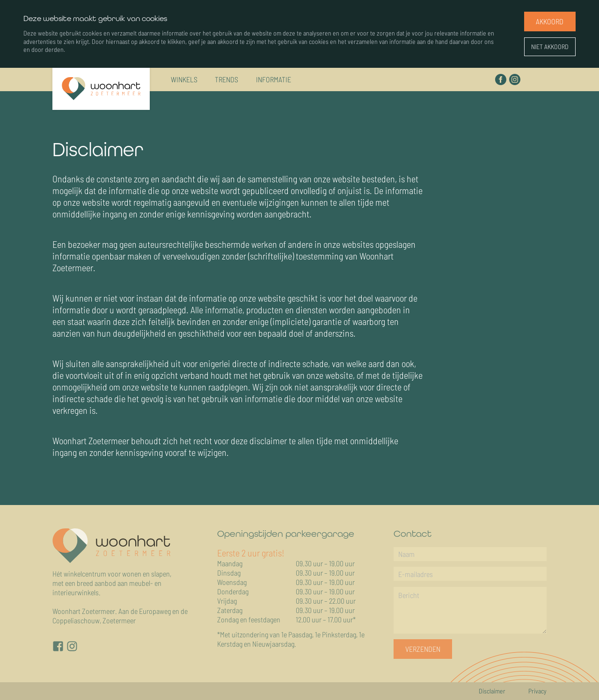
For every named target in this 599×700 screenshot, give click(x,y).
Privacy (537, 691)
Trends (226, 77)
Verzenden (423, 649)
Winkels (184, 77)
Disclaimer (492, 691)
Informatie (274, 77)
